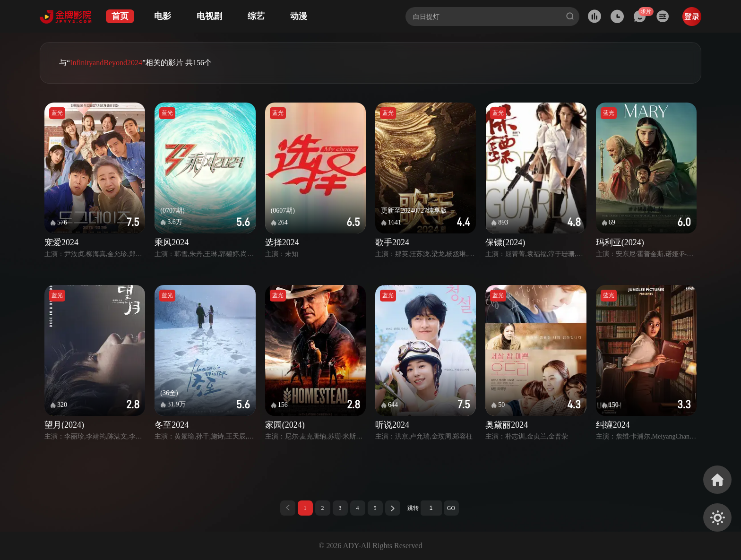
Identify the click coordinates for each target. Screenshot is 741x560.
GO (451, 508)
